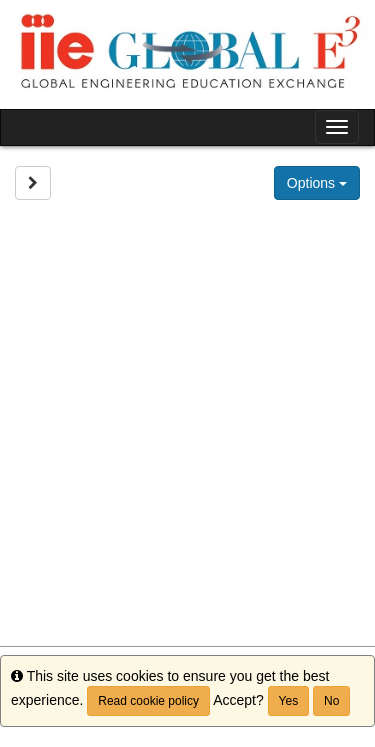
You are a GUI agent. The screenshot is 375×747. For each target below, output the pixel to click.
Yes (289, 701)
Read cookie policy (148, 701)
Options (317, 183)
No (331, 701)
